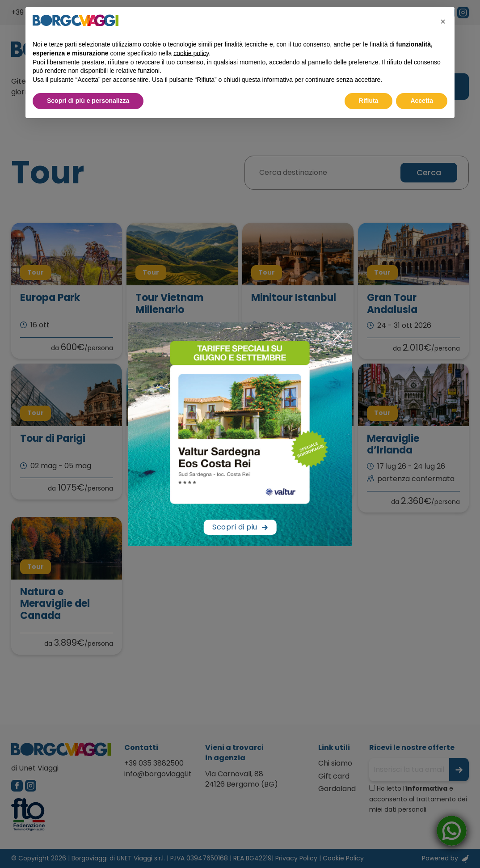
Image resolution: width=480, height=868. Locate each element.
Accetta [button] (422, 101)
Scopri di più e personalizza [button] (88, 101)
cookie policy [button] (191, 53)
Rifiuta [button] (369, 101)
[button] (443, 21)
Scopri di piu (235, 527)
